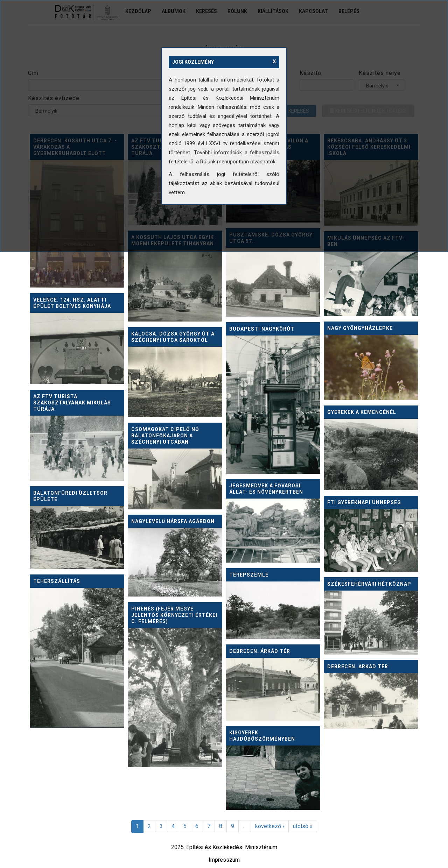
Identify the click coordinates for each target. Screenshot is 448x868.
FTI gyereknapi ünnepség (364, 502)
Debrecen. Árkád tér (260, 651)
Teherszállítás (57, 581)
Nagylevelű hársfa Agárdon (173, 521)
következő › (270, 826)
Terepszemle (249, 575)
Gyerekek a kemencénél (362, 412)
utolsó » (303, 826)
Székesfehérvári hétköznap (369, 584)
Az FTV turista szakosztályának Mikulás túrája (72, 403)
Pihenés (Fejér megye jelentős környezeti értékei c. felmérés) (174, 615)
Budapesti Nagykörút (262, 329)
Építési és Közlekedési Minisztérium (232, 847)
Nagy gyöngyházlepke (360, 328)
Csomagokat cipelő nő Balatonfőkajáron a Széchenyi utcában (165, 436)
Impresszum (224, 860)
